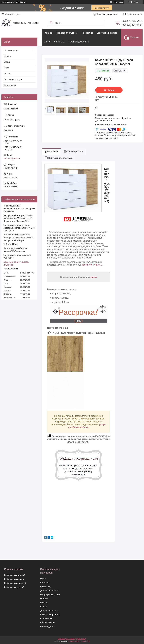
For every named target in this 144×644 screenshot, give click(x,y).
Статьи (7, 62)
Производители (77, 42)
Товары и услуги (66, 33)
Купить (111, 90)
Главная (48, 33)
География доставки (50, 595)
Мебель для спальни (14, 579)
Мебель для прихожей (15, 583)
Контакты (59, 42)
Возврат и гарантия (50, 615)
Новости (8, 56)
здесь (93, 277)
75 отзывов (118, 2)
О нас (47, 42)
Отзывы (7, 74)
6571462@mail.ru (12, 159)
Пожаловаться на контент (79, 641)
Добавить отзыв (135, 14)
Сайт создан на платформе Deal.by (72, 639)
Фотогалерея (10, 85)
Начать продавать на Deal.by (14, 2)
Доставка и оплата (107, 33)
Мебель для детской (14, 587)
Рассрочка (87, 33)
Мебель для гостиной (15, 575)
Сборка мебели (48, 622)
